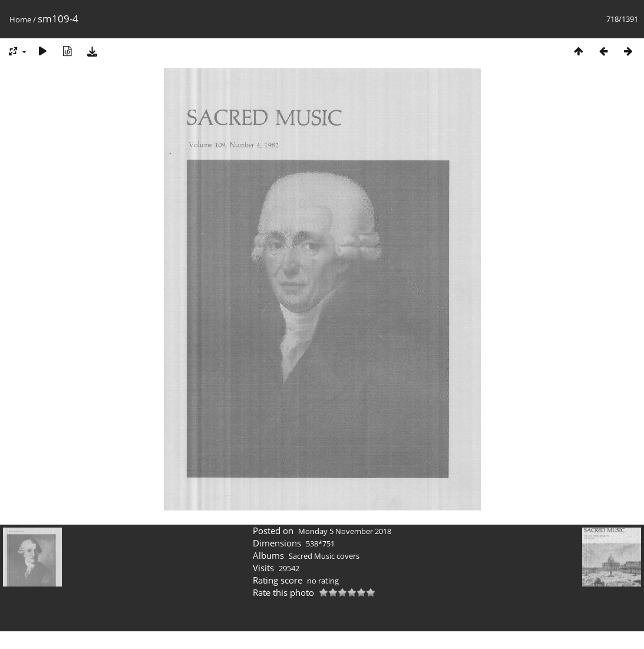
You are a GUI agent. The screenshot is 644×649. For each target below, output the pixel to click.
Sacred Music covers (324, 556)
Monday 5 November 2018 (345, 531)
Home (20, 19)
